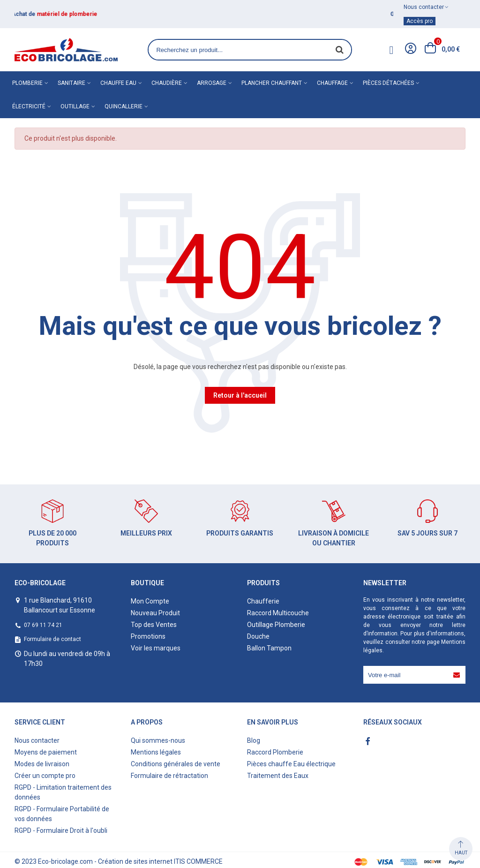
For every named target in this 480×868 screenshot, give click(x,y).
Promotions (148, 636)
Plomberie (27, 83)
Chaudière (167, 83)
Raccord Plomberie (275, 752)
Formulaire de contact (52, 639)
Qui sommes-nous (158, 740)
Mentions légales (156, 752)
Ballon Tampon (269, 648)
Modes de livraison (42, 764)
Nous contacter (37, 740)
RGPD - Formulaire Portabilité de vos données (62, 814)
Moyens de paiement (46, 752)
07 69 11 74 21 (43, 625)
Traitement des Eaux (278, 776)
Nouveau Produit (155, 613)
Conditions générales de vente (176, 764)
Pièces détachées (388, 83)
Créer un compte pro (45, 776)
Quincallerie (124, 106)
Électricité (29, 106)
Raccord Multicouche (278, 613)
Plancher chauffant (272, 83)
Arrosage (212, 83)
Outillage (75, 106)
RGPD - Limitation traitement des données (63, 792)
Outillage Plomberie (276, 625)
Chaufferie (263, 601)
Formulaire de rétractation (169, 776)
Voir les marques (156, 648)
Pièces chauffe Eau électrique (291, 764)
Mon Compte (150, 601)
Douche (258, 636)
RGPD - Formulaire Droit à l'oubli (61, 830)
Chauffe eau (118, 83)
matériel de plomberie (70, 14)
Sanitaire (71, 83)
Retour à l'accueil (240, 395)
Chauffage (332, 83)
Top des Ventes (154, 625)
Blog (254, 740)
